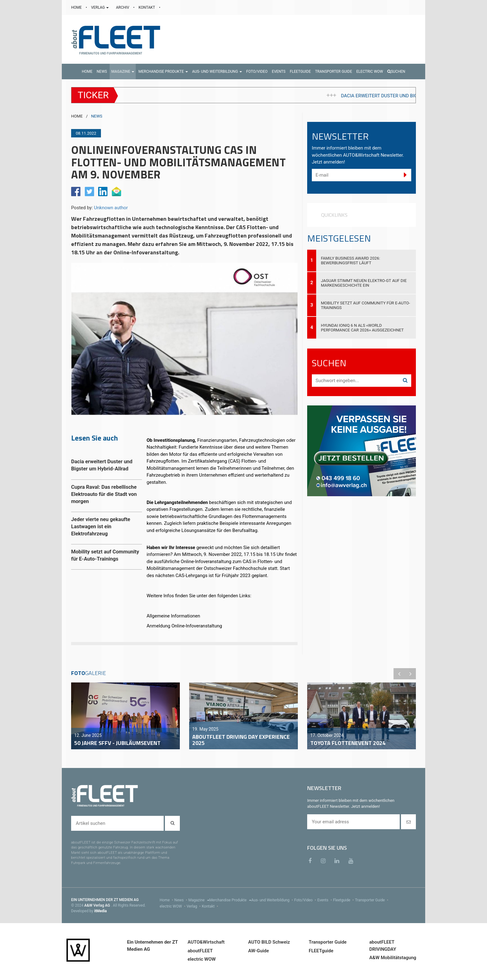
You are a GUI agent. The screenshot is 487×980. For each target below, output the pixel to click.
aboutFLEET (200, 951)
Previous (399, 674)
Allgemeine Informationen (173, 616)
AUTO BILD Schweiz (269, 942)
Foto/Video (306, 900)
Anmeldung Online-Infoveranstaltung (184, 626)
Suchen (396, 72)
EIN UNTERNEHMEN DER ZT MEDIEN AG (105, 900)
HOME (77, 7)
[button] (123, 72)
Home (167, 900)
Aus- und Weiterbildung (273, 900)
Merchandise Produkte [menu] (230, 900)
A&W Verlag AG (98, 905)
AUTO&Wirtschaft (206, 942)
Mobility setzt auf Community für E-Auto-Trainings (365, 305)
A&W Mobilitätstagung (393, 958)
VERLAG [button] (100, 7)
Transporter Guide (372, 900)
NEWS (97, 116)
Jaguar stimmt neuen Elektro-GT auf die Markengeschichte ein (364, 283)
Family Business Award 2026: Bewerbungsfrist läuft (350, 261)
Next (410, 674)
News (181, 900)
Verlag (194, 906)
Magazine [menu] (199, 900)
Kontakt (211, 906)
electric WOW (173, 906)
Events (325, 900)
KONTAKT (147, 7)
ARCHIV (123, 7)
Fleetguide (344, 900)
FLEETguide (321, 951)
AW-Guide (259, 951)
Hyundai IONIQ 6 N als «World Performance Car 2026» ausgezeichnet (362, 328)
